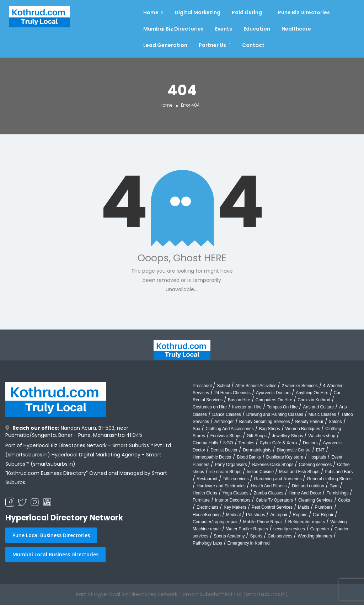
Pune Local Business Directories (51, 535)
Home (151, 12)
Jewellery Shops (287, 436)
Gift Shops (257, 436)
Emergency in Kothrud (249, 543)
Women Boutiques (303, 429)
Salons (335, 422)
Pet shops (255, 515)
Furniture (201, 500)
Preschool (202, 386)
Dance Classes (227, 414)
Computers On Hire (274, 400)
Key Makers (235, 507)
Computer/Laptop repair (215, 522)
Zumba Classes (269, 493)
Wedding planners (315, 536)
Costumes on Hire (210, 407)
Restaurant (207, 479)
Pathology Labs (207, 543)
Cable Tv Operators (274, 500)
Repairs (300, 515)
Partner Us (212, 45)
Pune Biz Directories (304, 12)
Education (257, 29)
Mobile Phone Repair (263, 522)
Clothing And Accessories (229, 429)
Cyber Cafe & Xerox (279, 443)
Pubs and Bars (339, 472)
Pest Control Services (272, 507)
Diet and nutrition (308, 486)
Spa (196, 429)
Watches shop (322, 436)
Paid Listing (247, 12)
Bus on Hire (239, 400)
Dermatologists (257, 450)
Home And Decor (305, 493)
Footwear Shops (226, 436)
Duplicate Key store (285, 457)
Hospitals (317, 457)
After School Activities (256, 386)
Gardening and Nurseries (278, 479)
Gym (334, 486)
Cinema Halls (205, 443)
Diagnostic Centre (293, 450)
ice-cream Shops (225, 472)
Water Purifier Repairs (247, 529)
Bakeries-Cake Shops (273, 465)
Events (224, 29)
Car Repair (323, 515)
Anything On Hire (312, 393)
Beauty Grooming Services (265, 422)
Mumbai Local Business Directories (55, 554)
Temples (247, 443)
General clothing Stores (329, 479)
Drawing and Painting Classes (275, 414)
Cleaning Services (315, 500)
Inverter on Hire (247, 407)
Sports (256, 536)
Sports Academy (229, 536)
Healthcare (296, 29)
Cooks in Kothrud (314, 400)
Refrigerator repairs (307, 522)
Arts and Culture (318, 407)
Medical (233, 515)
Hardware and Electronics (221, 486)
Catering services (315, 465)
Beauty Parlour (309, 422)
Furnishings (337, 493)
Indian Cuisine (260, 472)
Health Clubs (205, 493)
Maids (304, 507)
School (223, 386)
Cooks (344, 500)
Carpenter (320, 529)
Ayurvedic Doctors (273, 393)
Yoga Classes (235, 493)
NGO (228, 443)
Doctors (310, 443)
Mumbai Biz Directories (173, 29)
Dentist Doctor (224, 450)
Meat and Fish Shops (299, 472)
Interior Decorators (233, 500)
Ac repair (279, 515)
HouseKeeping (207, 515)
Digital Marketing (197, 12)
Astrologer (224, 422)
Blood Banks (249, 457)
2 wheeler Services (299, 386)
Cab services (280, 536)
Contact (253, 45)
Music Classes (322, 414)
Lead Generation (165, 45)
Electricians (207, 507)
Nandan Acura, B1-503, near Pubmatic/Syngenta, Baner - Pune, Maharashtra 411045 (74, 432)
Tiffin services (236, 479)
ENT (320, 450)
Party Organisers (231, 465)
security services (289, 529)
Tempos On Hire (282, 407)
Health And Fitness (269, 486)
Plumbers (324, 507)
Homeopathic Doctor (212, 457)
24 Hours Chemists (232, 393)
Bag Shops (270, 429)
